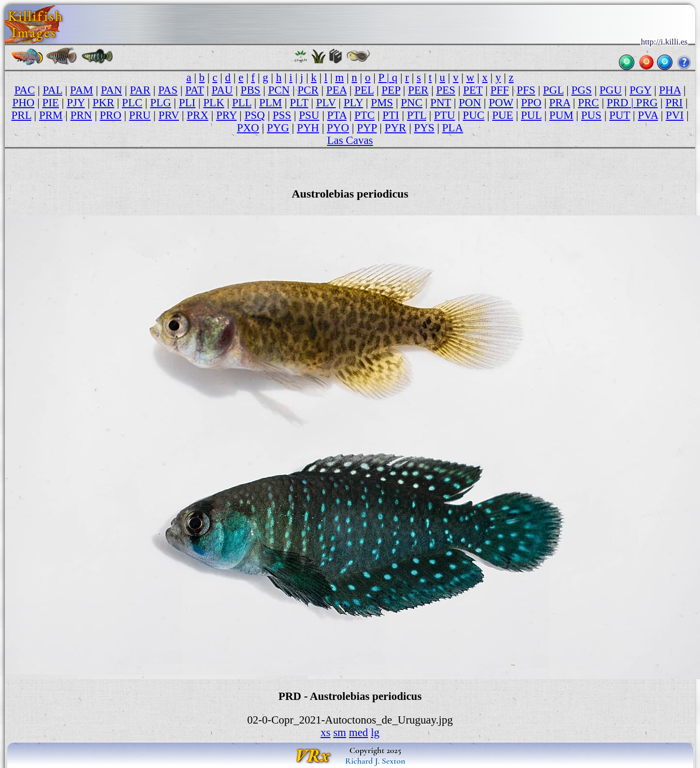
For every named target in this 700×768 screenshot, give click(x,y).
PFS (526, 90)
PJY (76, 103)
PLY (353, 103)
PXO (248, 128)
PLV (326, 103)
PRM (51, 115)
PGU (611, 90)
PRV (169, 115)
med (359, 732)
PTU (444, 115)
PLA (453, 128)
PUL (531, 115)
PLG (161, 103)
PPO (531, 103)
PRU (140, 115)
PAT (195, 90)
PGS (582, 90)
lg (375, 732)
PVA (648, 115)
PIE (51, 103)
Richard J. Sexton (375, 761)
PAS (168, 90)
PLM (271, 103)
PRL (21, 115)
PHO (23, 103)
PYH (308, 128)
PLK (214, 103)
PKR (104, 103)
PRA (560, 103)
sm (340, 732)
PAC (25, 90)
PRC (588, 103)
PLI (187, 103)
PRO (111, 115)
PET (473, 90)
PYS (424, 128)
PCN (279, 90)
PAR (140, 90)
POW (501, 103)
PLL (242, 103)
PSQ (254, 115)
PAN (112, 90)
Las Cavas (350, 140)
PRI (674, 103)
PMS (382, 103)
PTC (364, 115)
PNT (441, 103)
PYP (367, 128)
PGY (640, 90)
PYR (396, 128)
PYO (338, 128)
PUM (561, 115)
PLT (299, 103)
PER (418, 90)
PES (446, 90)
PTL (417, 115)
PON (470, 103)
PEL (364, 90)
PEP (391, 90)
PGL (553, 90)
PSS (282, 115)
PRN (81, 115)
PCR (308, 90)
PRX (198, 115)
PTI (391, 115)
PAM (82, 90)
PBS (250, 90)
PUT (620, 115)
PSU (309, 115)
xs (325, 732)
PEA (336, 90)
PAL (52, 90)
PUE (502, 115)
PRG (647, 103)
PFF (500, 90)
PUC (474, 115)
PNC (412, 103)
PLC (132, 103)
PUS (591, 115)
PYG (278, 128)
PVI (675, 115)
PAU (222, 90)
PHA (670, 90)
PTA (337, 115)
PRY (227, 115)
